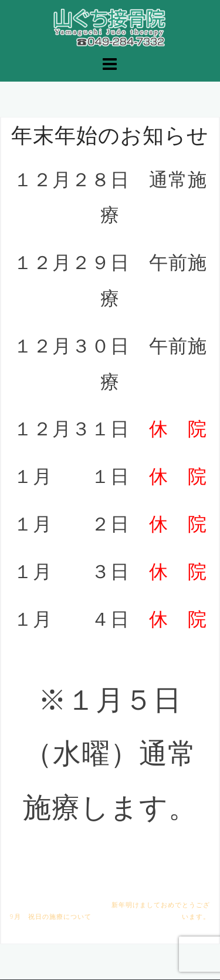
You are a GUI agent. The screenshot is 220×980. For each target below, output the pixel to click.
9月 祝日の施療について (51, 916)
